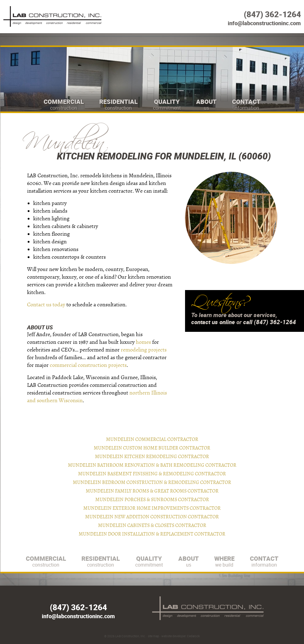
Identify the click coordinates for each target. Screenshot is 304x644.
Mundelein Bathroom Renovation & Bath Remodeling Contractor (152, 465)
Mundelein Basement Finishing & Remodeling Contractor (152, 474)
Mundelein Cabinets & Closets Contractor (152, 525)
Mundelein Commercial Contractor (152, 439)
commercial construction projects (88, 365)
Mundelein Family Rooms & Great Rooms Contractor (152, 491)
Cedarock (193, 636)
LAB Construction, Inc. (130, 636)
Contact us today (46, 305)
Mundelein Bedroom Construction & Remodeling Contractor (152, 482)
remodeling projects (144, 350)
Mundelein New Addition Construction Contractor (152, 517)
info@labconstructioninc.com (264, 23)
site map (154, 636)
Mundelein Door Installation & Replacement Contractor (152, 534)
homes (143, 342)
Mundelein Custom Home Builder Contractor (152, 448)
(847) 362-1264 (272, 14)
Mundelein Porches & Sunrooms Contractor (152, 500)
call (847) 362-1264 (270, 322)
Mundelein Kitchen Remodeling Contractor (152, 457)
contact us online (213, 322)
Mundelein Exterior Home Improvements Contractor (152, 508)
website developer (174, 636)
